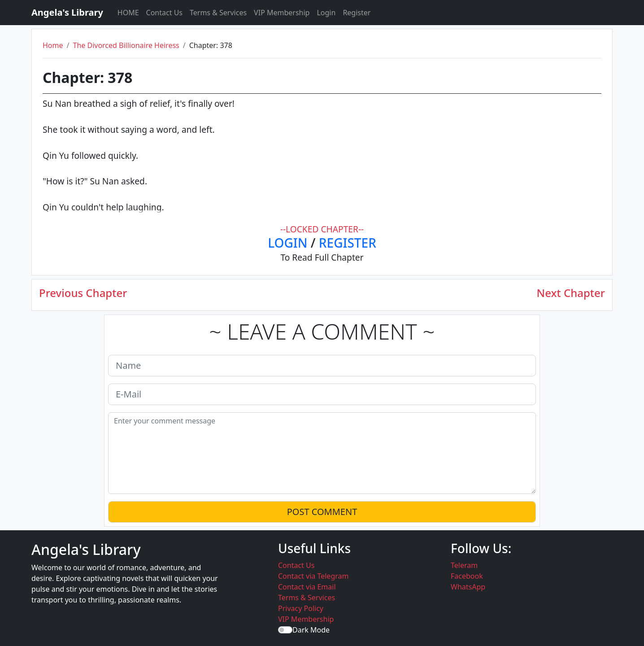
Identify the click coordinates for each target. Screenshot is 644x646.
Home (53, 45)
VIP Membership (282, 13)
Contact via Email (307, 587)
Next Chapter (571, 293)
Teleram (464, 565)
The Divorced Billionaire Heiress (126, 45)
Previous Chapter (83, 293)
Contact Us (164, 13)
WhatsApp (468, 587)
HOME (128, 13)
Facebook (467, 576)
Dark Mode (311, 630)
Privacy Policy (301, 608)
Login (326, 13)
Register (357, 13)
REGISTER (348, 243)
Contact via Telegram (313, 576)
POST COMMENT (322, 512)
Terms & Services (218, 13)
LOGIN (287, 243)
